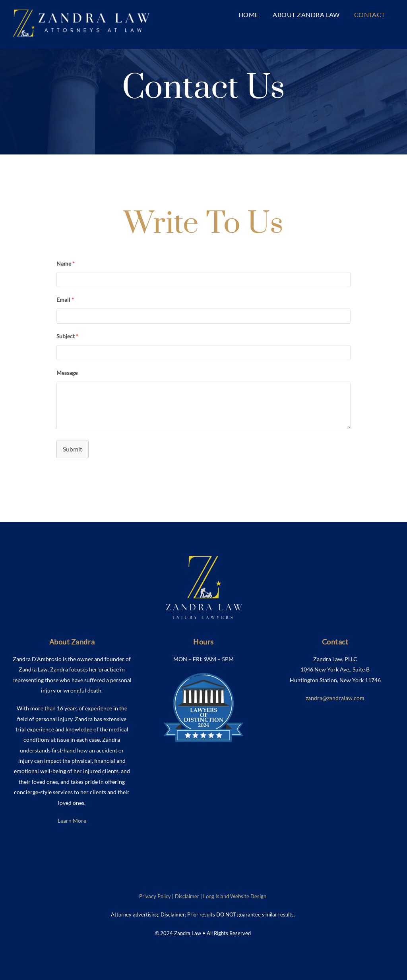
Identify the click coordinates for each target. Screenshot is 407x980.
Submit (73, 449)
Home (249, 14)
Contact (370, 14)
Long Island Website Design (235, 896)
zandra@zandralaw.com (335, 698)
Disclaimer (187, 896)
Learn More (72, 821)
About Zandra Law (306, 14)
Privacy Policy (155, 896)
